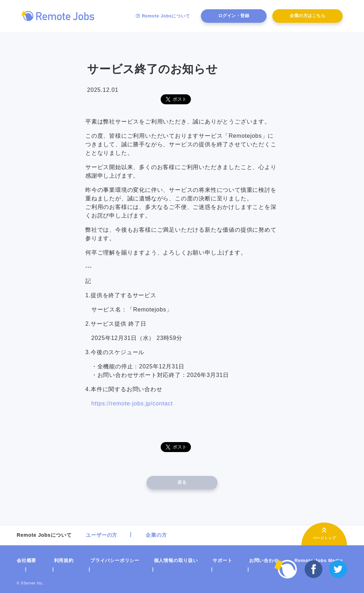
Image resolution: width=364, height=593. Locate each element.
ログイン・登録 (234, 16)
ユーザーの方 (101, 535)
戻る (182, 482)
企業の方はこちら (307, 16)
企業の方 (156, 535)
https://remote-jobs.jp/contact (132, 403)
